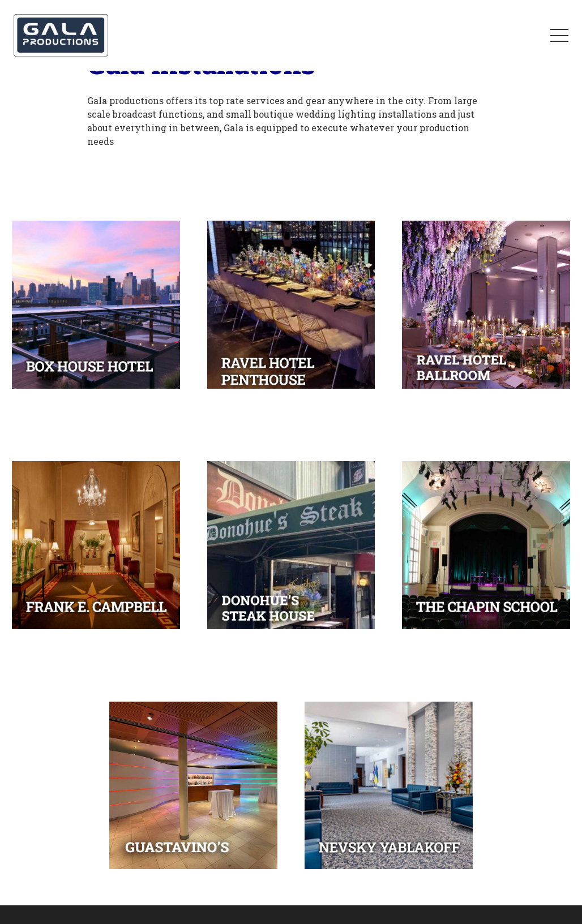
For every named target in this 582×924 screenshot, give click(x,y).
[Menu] (559, 36)
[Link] (61, 35)
